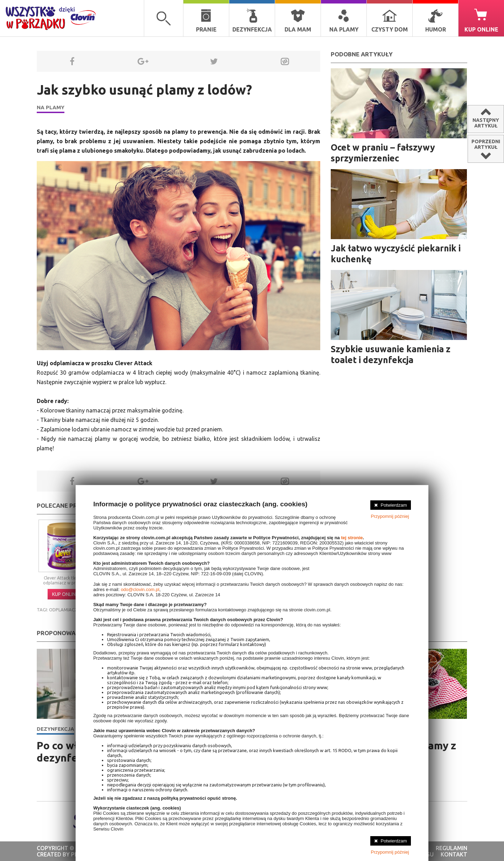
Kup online (481, 21)
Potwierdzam (394, 505)
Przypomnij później (390, 516)
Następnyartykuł (486, 123)
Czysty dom (390, 21)
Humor (436, 21)
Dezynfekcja (252, 21)
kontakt (454, 854)
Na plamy (344, 21)
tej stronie (352, 538)
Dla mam (298, 21)
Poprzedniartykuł (486, 144)
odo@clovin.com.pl (140, 589)
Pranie (206, 21)
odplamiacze (65, 610)
